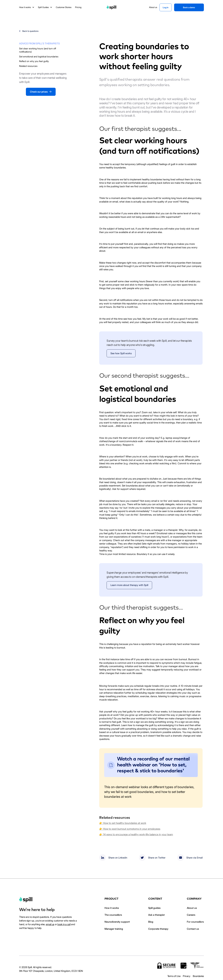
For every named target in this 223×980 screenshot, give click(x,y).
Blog (151, 922)
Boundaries (198, 976)
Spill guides (154, 908)
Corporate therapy (158, 929)
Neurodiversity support (117, 922)
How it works (112, 908)
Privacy (187, 976)
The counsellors (113, 915)
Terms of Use (174, 976)
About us (192, 908)
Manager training (114, 929)
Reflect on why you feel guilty (34, 61)
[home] (26, 900)
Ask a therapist (156, 915)
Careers (191, 915)
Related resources (28, 66)
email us (50, 924)
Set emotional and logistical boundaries (39, 56)
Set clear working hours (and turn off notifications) (38, 50)
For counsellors (195, 922)
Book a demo (189, 7)
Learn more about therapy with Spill (129, 585)
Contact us (193, 929)
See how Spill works (121, 353)
